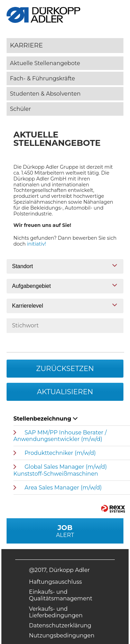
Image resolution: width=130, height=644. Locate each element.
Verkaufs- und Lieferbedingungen (56, 612)
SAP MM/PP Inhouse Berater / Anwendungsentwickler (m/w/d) (60, 436)
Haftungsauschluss (55, 582)
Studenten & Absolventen (45, 94)
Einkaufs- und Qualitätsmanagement (61, 595)
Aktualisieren (65, 392)
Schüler (21, 109)
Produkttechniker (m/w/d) (60, 453)
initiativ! (36, 244)
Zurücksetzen (65, 369)
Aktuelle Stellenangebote (45, 63)
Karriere (26, 45)
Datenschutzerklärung (60, 625)
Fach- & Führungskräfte (43, 78)
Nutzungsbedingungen (62, 636)
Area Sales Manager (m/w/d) (63, 488)
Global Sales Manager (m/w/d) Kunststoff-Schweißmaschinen (60, 470)
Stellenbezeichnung (45, 419)
